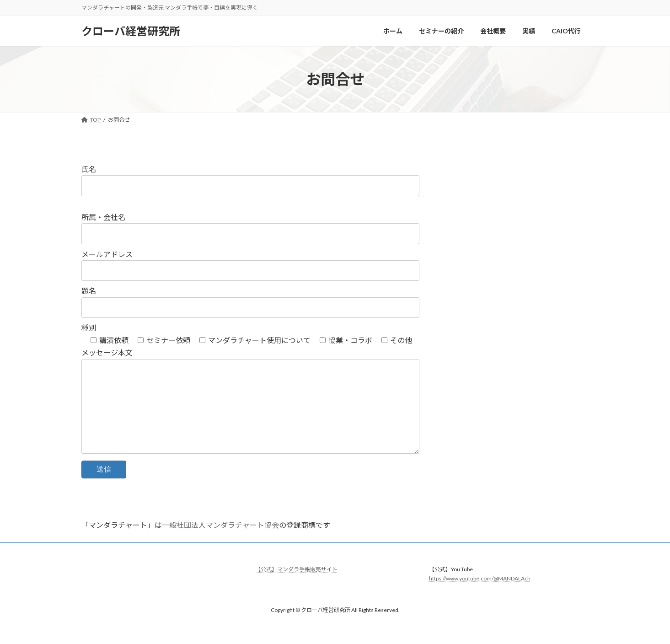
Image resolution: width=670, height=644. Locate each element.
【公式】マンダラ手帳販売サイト (296, 588)
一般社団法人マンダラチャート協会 (220, 543)
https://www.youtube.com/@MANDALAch (480, 597)
